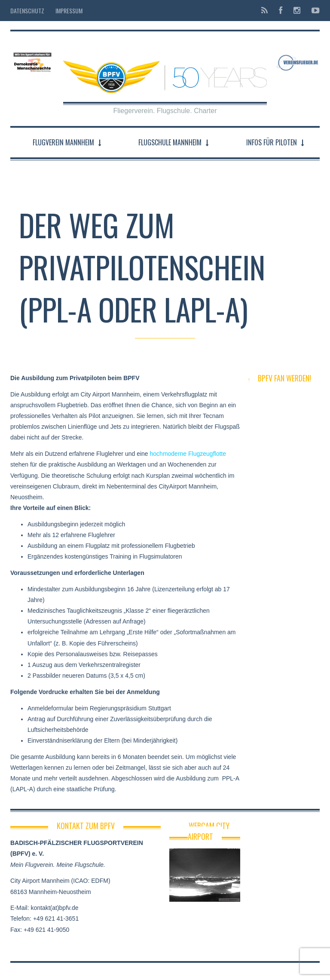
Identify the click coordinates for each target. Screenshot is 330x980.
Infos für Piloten (272, 142)
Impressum (69, 11)
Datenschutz (27, 11)
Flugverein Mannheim (63, 142)
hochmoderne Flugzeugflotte (188, 454)
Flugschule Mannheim (170, 142)
